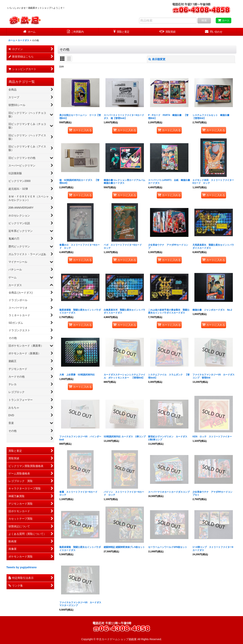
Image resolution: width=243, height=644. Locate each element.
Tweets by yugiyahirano (22, 567)
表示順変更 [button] (157, 59)
